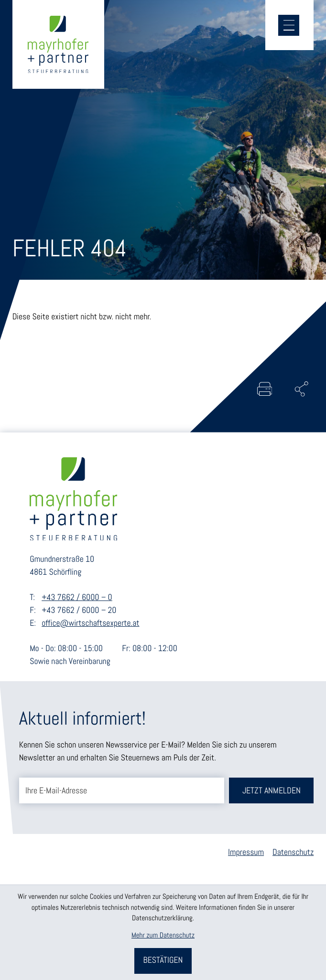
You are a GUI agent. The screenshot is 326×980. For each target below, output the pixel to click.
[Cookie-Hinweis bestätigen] (163, 961)
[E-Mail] (122, 791)
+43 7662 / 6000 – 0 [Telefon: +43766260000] (77, 599)
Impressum (246, 853)
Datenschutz (293, 853)
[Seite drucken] (263, 389)
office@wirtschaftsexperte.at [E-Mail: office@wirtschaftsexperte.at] (90, 624)
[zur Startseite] (59, 45)
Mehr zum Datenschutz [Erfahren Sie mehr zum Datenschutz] (163, 935)
